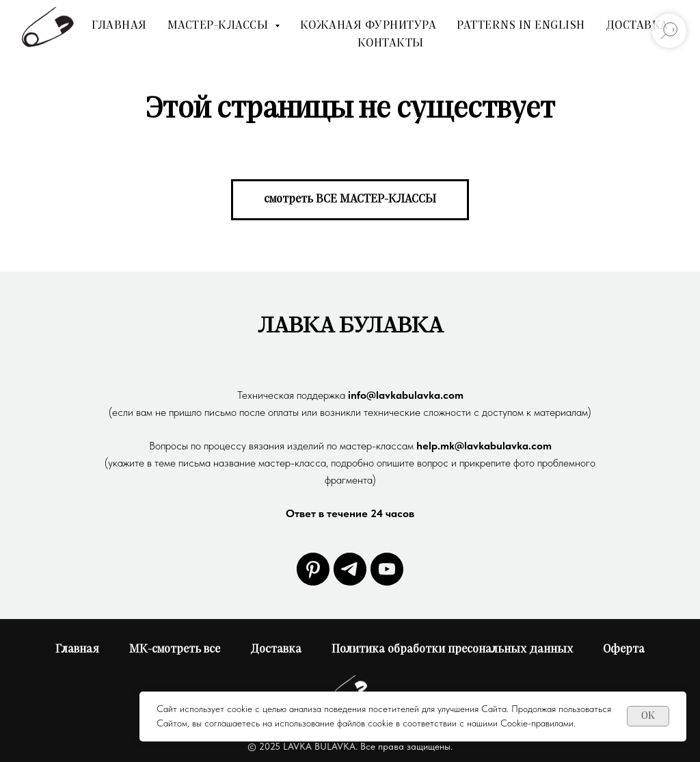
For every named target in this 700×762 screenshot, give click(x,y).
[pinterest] (313, 569)
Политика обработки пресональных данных (452, 649)
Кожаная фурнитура (368, 25)
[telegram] (350, 569)
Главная (119, 25)
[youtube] (387, 569)
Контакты (391, 43)
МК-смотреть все (175, 649)
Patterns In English (521, 25)
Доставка (637, 25)
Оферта (624, 649)
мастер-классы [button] (219, 25)
